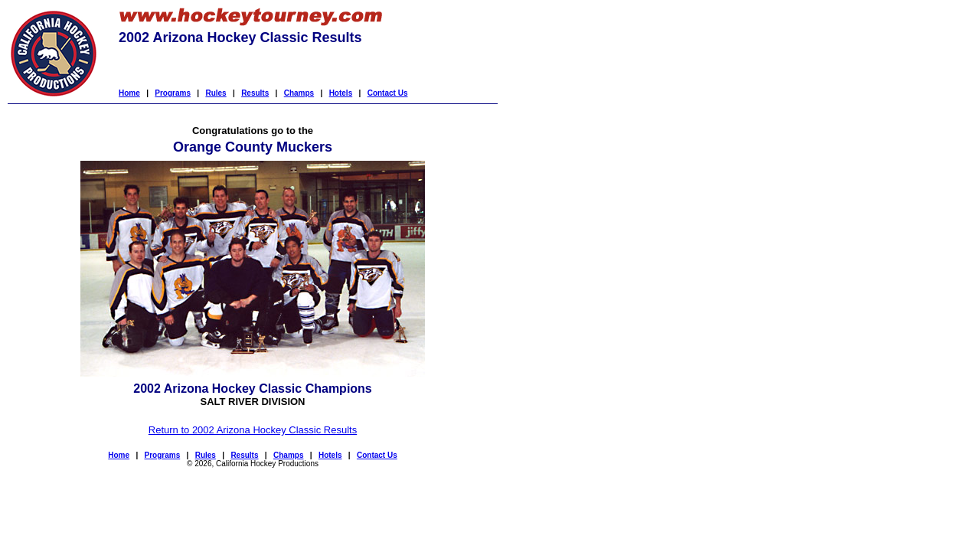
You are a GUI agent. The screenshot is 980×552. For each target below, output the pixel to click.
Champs (299, 93)
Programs (173, 93)
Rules (216, 93)
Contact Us (388, 93)
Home (129, 93)
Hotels (341, 93)
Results (255, 93)
